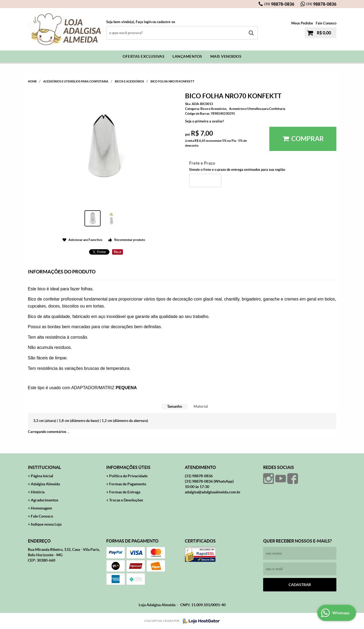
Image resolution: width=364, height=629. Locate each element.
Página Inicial (42, 476)
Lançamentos (187, 56)
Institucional (44, 467)
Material (201, 406)
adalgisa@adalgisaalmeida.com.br (213, 492)
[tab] (175, 406)
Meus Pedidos (302, 23)
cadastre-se (166, 22)
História (38, 492)
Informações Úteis (128, 467)
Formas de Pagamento (128, 484)
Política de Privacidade (128, 476)
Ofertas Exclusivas (144, 56)
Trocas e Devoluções (126, 500)
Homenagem (41, 508)
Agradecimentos (45, 500)
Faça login (144, 22)
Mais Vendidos (226, 56)
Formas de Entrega (125, 492)
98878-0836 (279, 4)
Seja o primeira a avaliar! (205, 121)
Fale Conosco (326, 23)
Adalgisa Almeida (45, 484)
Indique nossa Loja (46, 524)
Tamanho (175, 406)
